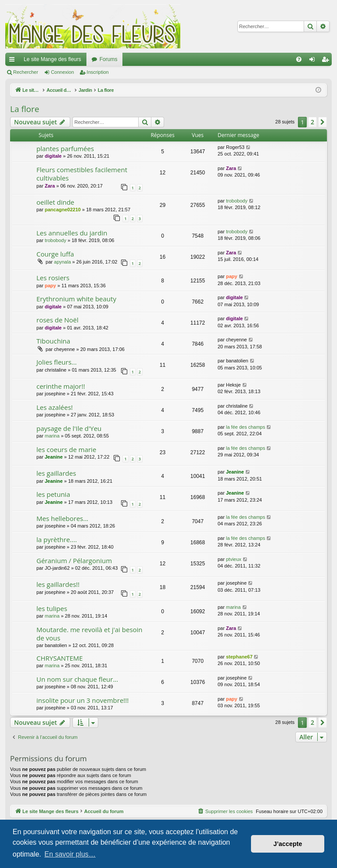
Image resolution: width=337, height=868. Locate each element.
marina (52, 436)
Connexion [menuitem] (314, 61)
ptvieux (234, 559)
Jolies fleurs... (57, 362)
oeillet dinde (55, 202)
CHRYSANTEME (60, 658)
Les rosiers (53, 278)
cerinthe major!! (61, 386)
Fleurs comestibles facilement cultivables (82, 174)
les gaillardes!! (58, 584)
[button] (323, 122)
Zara (50, 186)
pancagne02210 (63, 210)
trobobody (237, 201)
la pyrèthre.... (57, 539)
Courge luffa (55, 254)
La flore (25, 109)
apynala (63, 262)
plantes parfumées (65, 148)
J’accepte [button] (288, 844)
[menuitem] (299, 59)
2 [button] (312, 122)
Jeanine (54, 457)
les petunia (53, 494)
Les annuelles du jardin (72, 233)
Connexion (63, 72)
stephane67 (239, 657)
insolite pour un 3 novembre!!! (82, 700)
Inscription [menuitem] (327, 61)
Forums (109, 59)
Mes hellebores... (62, 518)
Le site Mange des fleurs (52, 59)
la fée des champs (246, 427)
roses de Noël (57, 320)
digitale (53, 156)
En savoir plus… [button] (70, 854)
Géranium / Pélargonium (74, 561)
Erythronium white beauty (76, 299)
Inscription (98, 72)
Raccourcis (14, 61)
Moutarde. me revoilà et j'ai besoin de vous (90, 634)
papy (50, 286)
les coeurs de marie (66, 449)
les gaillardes (56, 473)
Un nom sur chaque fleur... (77, 679)
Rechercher (26, 72)
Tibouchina (53, 341)
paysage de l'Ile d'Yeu (69, 428)
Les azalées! (55, 407)
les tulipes (52, 608)
